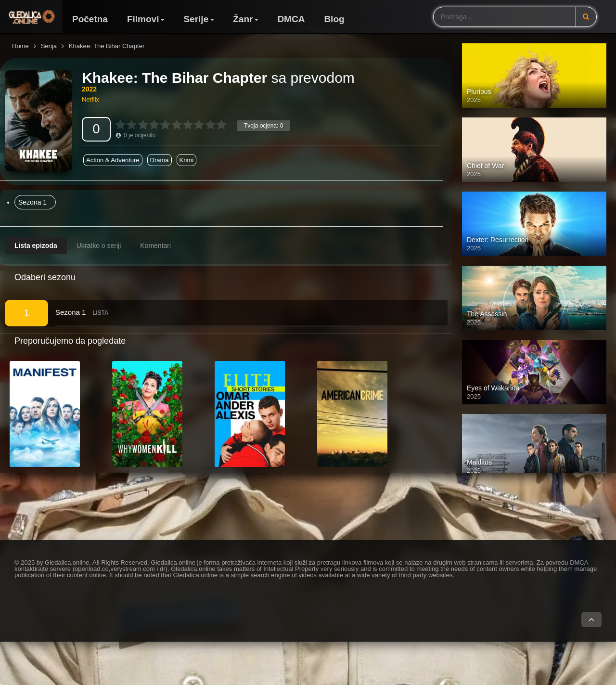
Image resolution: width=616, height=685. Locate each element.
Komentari (155, 246)
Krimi (187, 160)
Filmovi (143, 19)
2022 (89, 89)
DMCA (291, 19)
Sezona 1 (32, 202)
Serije (196, 19)
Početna (90, 19)
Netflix (90, 99)
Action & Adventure (113, 160)
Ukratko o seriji (99, 246)
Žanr (243, 19)
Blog (334, 19)
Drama (160, 160)
